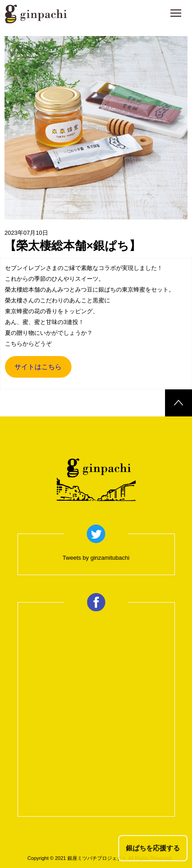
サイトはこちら (38, 367)
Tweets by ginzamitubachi (96, 558)
